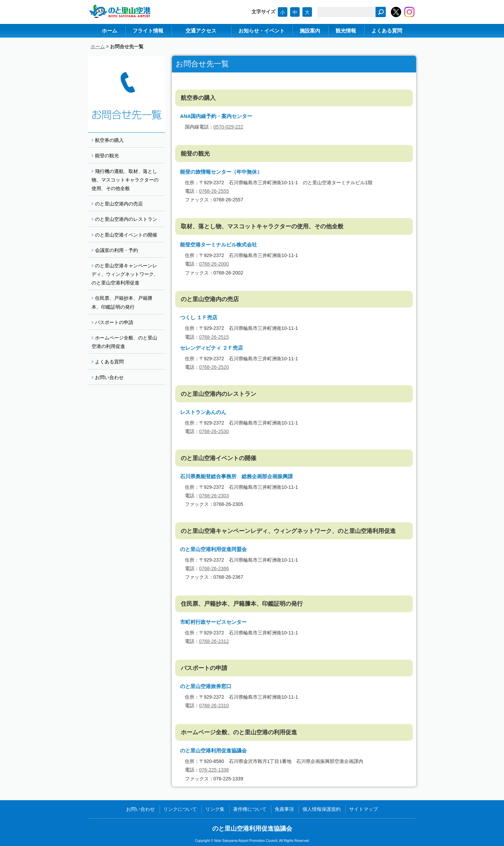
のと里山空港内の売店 (119, 204)
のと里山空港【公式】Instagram (409, 12)
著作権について (250, 809)
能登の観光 (107, 156)
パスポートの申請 (114, 322)
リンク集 (215, 809)
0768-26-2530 (214, 431)
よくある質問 (387, 31)
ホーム (110, 31)
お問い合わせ (109, 377)
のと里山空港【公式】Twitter (396, 12)
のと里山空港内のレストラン (126, 219)
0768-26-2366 (214, 568)
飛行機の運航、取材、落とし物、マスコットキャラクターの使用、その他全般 (125, 180)
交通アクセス (201, 31)
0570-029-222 (228, 127)
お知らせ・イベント (262, 31)
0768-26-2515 (214, 337)
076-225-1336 (214, 770)
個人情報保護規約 (322, 809)
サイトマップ (364, 809)
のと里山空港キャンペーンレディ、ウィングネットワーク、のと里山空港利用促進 (125, 274)
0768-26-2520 (214, 367)
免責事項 (284, 809)
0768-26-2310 (214, 706)
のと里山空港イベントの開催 (126, 235)
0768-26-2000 (214, 264)
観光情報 (346, 31)
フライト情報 (148, 31)
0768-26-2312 (214, 641)
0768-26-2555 (214, 191)
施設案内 (310, 31)
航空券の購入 (109, 140)
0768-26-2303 (214, 496)
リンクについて (180, 809)
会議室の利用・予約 (117, 250)
